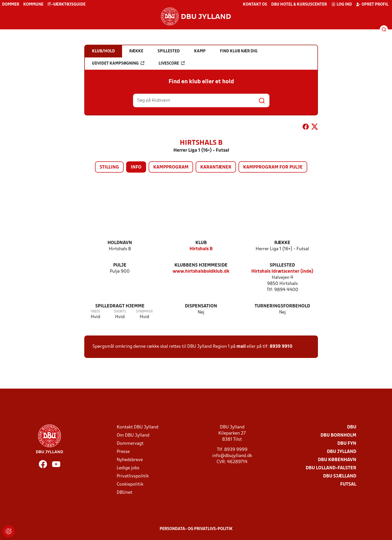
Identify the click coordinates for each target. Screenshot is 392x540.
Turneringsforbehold (282, 306)
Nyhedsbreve (130, 460)
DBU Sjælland (340, 476)
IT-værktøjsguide (67, 5)
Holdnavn (120, 243)
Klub (201, 243)
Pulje (120, 265)
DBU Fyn (347, 444)
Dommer (11, 5)
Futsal (348, 484)
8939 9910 (281, 347)
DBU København (337, 460)
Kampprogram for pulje (273, 167)
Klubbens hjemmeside (201, 265)
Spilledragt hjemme (120, 306)
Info (136, 167)
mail (241, 347)
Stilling (109, 167)
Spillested (282, 265)
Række (282, 243)
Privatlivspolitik (133, 476)
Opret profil (372, 4)
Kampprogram (171, 167)
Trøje (95, 312)
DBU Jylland (342, 452)
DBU (352, 427)
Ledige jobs (128, 468)
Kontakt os (255, 5)
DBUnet (124, 493)
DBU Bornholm (338, 435)
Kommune (33, 5)
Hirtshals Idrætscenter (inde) (282, 272)
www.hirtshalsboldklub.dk (201, 272)
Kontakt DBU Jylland (138, 427)
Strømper (144, 312)
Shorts (120, 312)
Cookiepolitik (130, 484)
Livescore (172, 63)
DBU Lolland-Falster (331, 468)
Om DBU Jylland (133, 435)
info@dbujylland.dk (232, 456)
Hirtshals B (201, 249)
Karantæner (216, 167)
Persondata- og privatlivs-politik (196, 529)
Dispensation (201, 306)
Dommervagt (130, 444)
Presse (123, 452)
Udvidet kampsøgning (118, 63)
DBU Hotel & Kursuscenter (299, 5)
